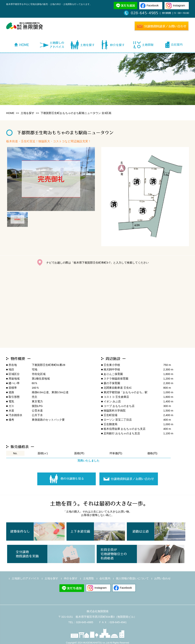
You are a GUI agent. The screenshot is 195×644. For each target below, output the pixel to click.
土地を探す (28, 113)
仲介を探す (71, 578)
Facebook (153, 5)
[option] (51, 179)
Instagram (179, 5)
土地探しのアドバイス (25, 578)
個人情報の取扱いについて (132, 578)
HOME (10, 113)
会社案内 (105, 578)
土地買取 (88, 578)
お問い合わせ (162, 578)
